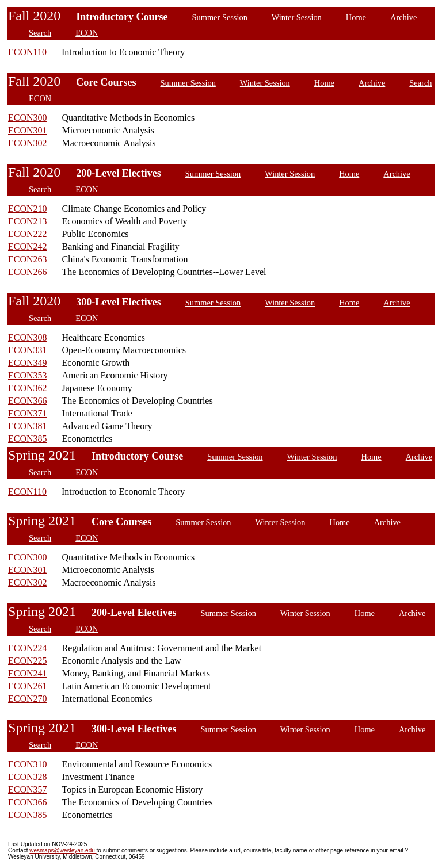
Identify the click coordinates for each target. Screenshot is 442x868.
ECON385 (28, 439)
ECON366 (28, 401)
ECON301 (28, 130)
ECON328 (28, 777)
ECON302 (28, 143)
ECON (87, 33)
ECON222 (28, 234)
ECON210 (28, 209)
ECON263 (28, 259)
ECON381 (28, 426)
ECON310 (28, 764)
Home (356, 17)
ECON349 (28, 363)
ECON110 (27, 52)
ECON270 (28, 699)
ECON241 (28, 673)
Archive (403, 17)
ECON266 (28, 272)
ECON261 (28, 686)
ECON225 (28, 661)
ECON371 (28, 413)
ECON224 (28, 648)
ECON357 (28, 789)
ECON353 (28, 375)
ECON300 (28, 118)
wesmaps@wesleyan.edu (63, 850)
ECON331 (28, 350)
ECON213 (28, 221)
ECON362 (28, 388)
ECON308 (28, 337)
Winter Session (297, 17)
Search (40, 33)
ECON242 (28, 246)
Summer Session (220, 17)
